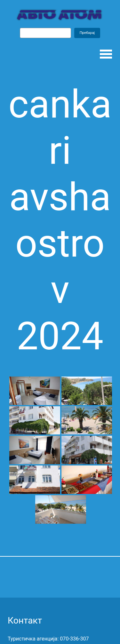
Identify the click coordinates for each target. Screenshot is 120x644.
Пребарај (87, 33)
